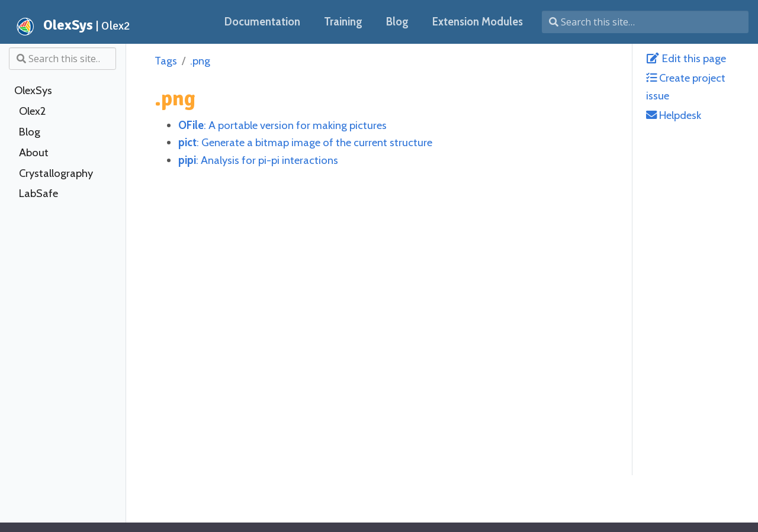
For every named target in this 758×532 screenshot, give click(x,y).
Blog (30, 132)
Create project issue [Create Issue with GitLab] (686, 86)
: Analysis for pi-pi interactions (258, 160)
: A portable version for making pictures (282, 125)
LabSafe (38, 194)
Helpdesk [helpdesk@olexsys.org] (674, 115)
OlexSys (33, 91)
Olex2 (32, 111)
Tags (166, 61)
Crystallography (56, 173)
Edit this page (686, 58)
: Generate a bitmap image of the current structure (305, 142)
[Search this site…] (645, 22)
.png (200, 61)
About (34, 153)
